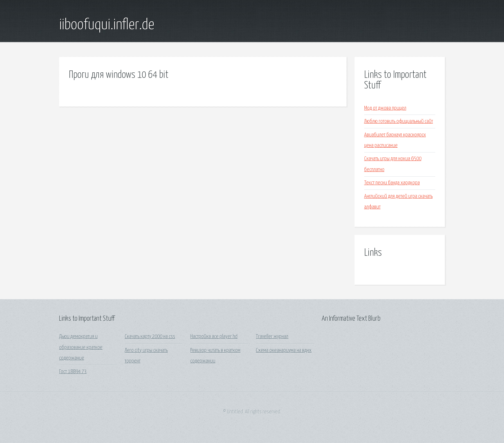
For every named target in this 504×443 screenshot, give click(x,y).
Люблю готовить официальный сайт (399, 121)
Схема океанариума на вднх (284, 351)
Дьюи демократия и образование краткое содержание (81, 347)
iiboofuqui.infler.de (107, 25)
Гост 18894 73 (73, 372)
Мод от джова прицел (385, 108)
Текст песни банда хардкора (392, 183)
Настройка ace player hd (214, 337)
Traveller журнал (272, 337)
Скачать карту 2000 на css (150, 337)
